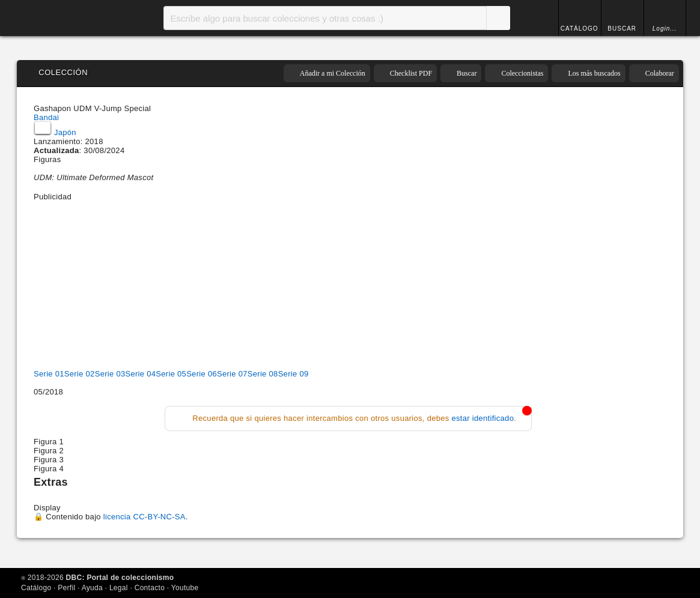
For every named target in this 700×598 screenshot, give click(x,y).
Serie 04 (140, 374)
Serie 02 (80, 374)
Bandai (46, 117)
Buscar (498, 18)
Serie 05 (171, 374)
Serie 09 (294, 374)
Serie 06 (202, 374)
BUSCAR (622, 29)
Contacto (150, 588)
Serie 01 (49, 374)
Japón (56, 132)
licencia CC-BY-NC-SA (145, 517)
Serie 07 (232, 374)
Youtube (185, 588)
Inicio (65, 18)
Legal (119, 588)
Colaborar (660, 73)
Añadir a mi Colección (333, 73)
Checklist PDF (411, 73)
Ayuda (92, 588)
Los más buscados (594, 73)
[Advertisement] (348, 285)
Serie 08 (263, 374)
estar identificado (483, 418)
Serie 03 (110, 374)
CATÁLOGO (580, 29)
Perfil (66, 588)
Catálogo (36, 588)
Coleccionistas (522, 73)
